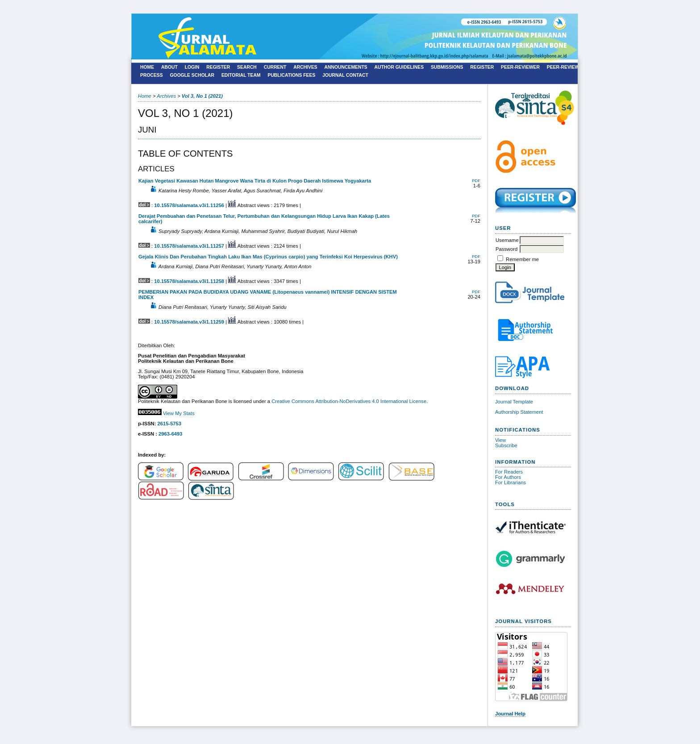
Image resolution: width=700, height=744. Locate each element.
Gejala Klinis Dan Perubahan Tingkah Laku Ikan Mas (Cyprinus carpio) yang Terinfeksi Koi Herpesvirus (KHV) (268, 257)
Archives (305, 67)
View (500, 440)
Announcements (346, 67)
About (169, 67)
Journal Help (510, 714)
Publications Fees (291, 75)
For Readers (509, 472)
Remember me (522, 259)
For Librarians (510, 482)
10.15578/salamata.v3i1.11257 (189, 246)
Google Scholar (192, 75)
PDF (476, 181)
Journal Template (514, 402)
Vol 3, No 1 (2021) (202, 96)
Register (218, 67)
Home (147, 67)
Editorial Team (241, 75)
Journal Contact (345, 75)
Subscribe (506, 445)
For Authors (508, 477)
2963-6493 (171, 434)
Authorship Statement (519, 412)
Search (247, 67)
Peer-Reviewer (520, 67)
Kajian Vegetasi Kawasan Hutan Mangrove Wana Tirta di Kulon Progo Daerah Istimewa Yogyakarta (255, 181)
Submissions (447, 67)
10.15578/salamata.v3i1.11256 (189, 205)
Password (506, 249)
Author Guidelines (399, 67)
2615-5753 (170, 424)
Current (275, 67)
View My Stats (179, 413)
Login (192, 67)
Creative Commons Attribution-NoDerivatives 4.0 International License (349, 401)
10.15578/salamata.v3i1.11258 (189, 281)
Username (507, 240)
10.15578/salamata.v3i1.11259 (189, 322)
